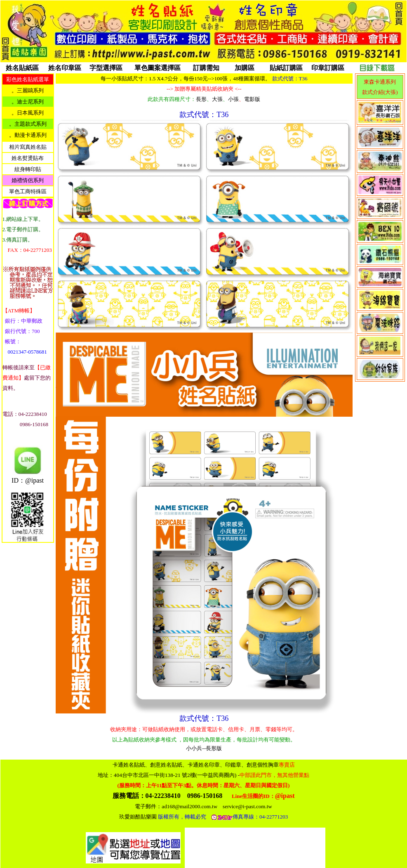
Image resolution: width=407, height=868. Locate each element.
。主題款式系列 (28, 124)
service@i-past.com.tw (247, 806)
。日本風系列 (28, 113)
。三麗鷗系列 (28, 90)
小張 (233, 99)
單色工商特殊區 (28, 191)
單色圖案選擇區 (158, 68)
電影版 (252, 99)
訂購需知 (206, 68)
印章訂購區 (328, 68)
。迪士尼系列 (28, 102)
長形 (201, 99)
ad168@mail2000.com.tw (189, 806)
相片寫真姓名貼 (28, 147)
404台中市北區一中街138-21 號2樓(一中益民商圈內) (212, 775)
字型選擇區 (106, 68)
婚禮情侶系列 (28, 180)
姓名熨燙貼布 (28, 158)
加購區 (245, 68)
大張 (217, 99)
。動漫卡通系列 (28, 135)
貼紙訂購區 (286, 68)
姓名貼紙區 (22, 68)
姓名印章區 (65, 68)
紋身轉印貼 (28, 169)
